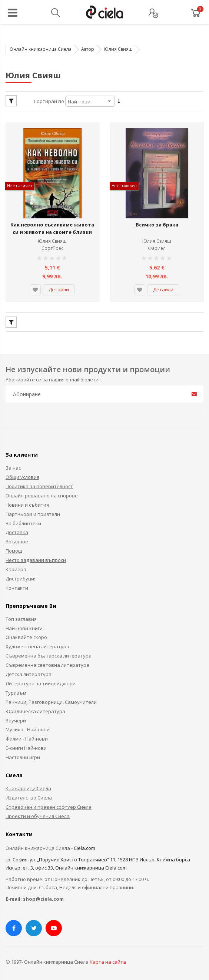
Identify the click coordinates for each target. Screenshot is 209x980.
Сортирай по (49, 101)
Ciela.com (84, 843)
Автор (88, 49)
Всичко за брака (157, 220)
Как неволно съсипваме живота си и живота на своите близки (52, 224)
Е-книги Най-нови (26, 743)
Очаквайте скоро (26, 633)
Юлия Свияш (52, 236)
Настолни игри (23, 752)
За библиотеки (23, 519)
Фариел (157, 243)
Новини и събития (27, 500)
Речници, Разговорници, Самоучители (51, 697)
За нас (13, 463)
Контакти (17, 583)
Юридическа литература (35, 706)
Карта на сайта (108, 957)
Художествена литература (37, 642)
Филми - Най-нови (27, 734)
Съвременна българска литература (49, 651)
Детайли (59, 285)
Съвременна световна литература (47, 660)
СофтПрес (52, 243)
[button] (35, 285)
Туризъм (16, 688)
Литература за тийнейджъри (41, 679)
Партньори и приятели (33, 509)
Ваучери (16, 716)
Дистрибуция (21, 574)
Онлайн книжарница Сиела (41, 49)
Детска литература (29, 669)
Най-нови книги (24, 623)
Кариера (16, 565)
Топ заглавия (21, 614)
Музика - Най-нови (28, 725)
